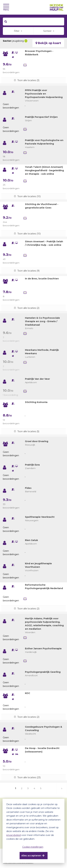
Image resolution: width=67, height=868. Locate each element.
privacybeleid (14, 835)
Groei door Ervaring (37, 441)
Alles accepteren (31, 856)
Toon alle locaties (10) (29, 196)
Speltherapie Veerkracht (40, 517)
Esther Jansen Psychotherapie (43, 649)
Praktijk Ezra (32, 465)
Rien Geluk (31, 540)
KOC (28, 693)
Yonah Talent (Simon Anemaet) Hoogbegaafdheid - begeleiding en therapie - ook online (44, 170)
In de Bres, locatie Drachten (42, 279)
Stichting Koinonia (36, 402)
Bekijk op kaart (48, 43)
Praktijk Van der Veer (37, 379)
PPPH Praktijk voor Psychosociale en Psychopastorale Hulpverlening (44, 94)
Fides (28, 488)
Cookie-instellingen (33, 847)
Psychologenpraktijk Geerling (43, 672)
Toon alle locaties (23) (29, 777)
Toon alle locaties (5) (28, 431)
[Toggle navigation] (6, 6)
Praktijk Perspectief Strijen (41, 117)
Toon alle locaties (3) (28, 80)
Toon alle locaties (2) (28, 308)
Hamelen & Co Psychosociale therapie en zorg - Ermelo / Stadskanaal (42, 321)
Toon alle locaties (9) (28, 271)
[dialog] (33, 831)
